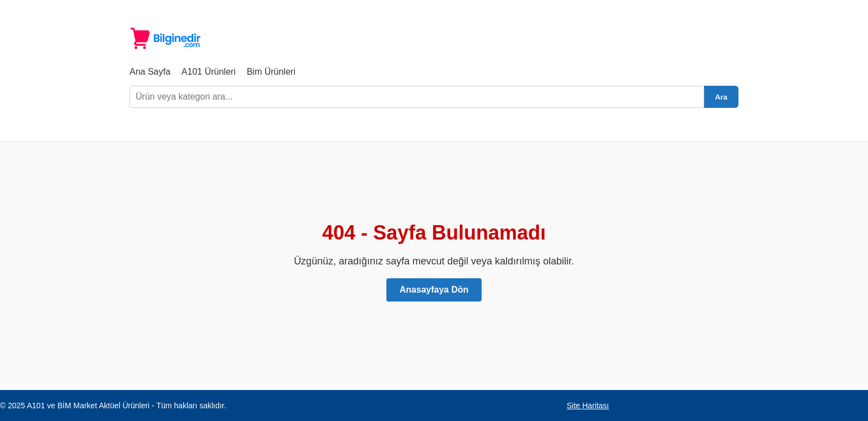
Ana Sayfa (150, 72)
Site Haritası (588, 406)
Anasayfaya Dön (434, 290)
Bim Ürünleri (271, 72)
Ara (721, 97)
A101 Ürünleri (209, 72)
